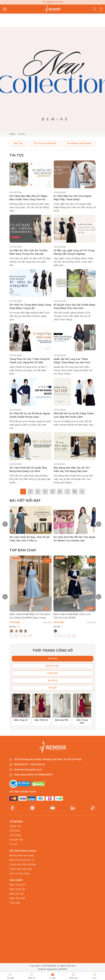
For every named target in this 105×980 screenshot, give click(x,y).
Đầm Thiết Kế (17, 889)
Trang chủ (15, 826)
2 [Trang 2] (30, 492)
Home (12, 134)
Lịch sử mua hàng (19, 874)
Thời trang (15, 835)
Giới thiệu (15, 831)
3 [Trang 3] (38, 492)
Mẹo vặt (18, 144)
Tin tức (13, 844)
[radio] (11, 631)
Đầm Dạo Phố (17, 898)
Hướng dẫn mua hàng (22, 855)
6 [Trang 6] (60, 492)
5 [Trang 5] (53, 492)
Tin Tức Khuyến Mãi (45, 144)
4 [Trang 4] (45, 492)
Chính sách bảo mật (21, 869)
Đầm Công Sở (17, 885)
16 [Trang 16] (75, 492)
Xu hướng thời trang (79, 144)
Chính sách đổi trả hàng (23, 865)
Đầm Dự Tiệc (17, 894)
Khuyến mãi (16, 840)
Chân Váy (15, 903)
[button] (3, 524)
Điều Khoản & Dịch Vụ (22, 860)
